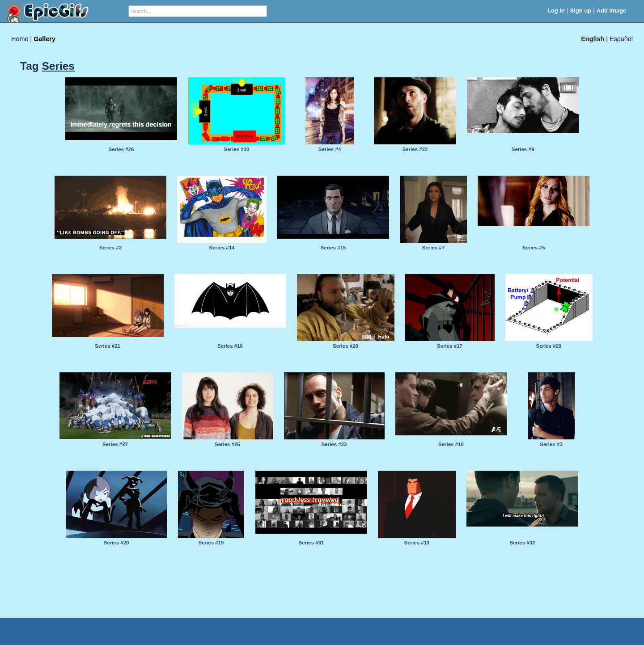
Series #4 (330, 149)
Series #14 (222, 248)
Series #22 (415, 149)
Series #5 (534, 248)
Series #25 (227, 444)
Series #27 (115, 444)
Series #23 (334, 444)
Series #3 (551, 444)
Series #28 (345, 346)
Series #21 (108, 346)
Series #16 (230, 346)
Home (20, 39)
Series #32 (523, 543)
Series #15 (333, 248)
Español (621, 39)
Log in (556, 11)
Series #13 (417, 543)
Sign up (581, 11)
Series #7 (434, 248)
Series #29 (549, 346)
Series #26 (121, 149)
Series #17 (450, 346)
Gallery (44, 39)
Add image (611, 11)
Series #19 (211, 543)
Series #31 (311, 543)
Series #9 (523, 149)
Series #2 (111, 248)
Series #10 (451, 444)
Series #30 (237, 149)
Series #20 (117, 543)
